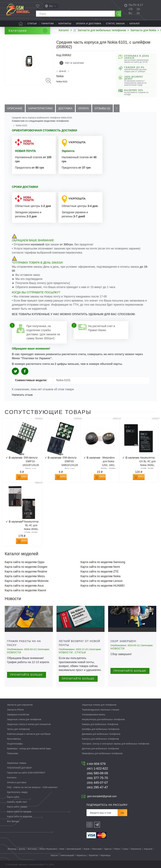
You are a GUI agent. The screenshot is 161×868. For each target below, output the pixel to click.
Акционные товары (17, 763)
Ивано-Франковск (48, 849)
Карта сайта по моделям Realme (26, 572)
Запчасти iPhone (15, 710)
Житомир (32, 849)
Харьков (148, 849)
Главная (21, 24)
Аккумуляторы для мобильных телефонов (103, 719)
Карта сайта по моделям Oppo (25, 562)
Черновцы (105, 855)
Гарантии (48, 24)
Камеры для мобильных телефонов (100, 724)
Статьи (32, 24)
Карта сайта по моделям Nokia (101, 576)
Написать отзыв (22, 395)
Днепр (22, 849)
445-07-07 (97, 783)
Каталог (135, 24)
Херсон (54, 855)
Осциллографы (15, 744)
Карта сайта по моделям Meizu (25, 576)
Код (59, 55)
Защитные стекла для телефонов (24, 719)
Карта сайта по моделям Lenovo (102, 581)
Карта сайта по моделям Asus (24, 586)
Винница (12, 849)
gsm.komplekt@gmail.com (102, 796)
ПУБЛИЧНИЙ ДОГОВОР (19, 768)
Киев (62, 849)
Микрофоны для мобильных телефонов (102, 753)
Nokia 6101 (62, 82)
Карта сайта (13, 797)
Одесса (108, 849)
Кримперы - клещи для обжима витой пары (29, 749)
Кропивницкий (74, 849)
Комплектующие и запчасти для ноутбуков (29, 734)
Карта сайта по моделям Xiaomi (25, 590)
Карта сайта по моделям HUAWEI (103, 586)
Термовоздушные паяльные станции (101, 710)
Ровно (117, 849)
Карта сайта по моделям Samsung (103, 562)
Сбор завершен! (123, 641)
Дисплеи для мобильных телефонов (101, 749)
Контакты (65, 24)
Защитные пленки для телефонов (99, 705)
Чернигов (93, 855)
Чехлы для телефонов (18, 729)
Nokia (60, 76)
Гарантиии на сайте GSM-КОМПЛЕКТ (26, 773)
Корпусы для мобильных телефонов (100, 739)
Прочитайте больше (27, 675)
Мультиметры (14, 739)
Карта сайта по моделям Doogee (26, 567)
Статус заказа (115, 24)
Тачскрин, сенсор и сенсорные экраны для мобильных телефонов (116, 744)
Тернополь (136, 849)
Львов (86, 849)
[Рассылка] (102, 813)
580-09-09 (97, 773)
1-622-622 (97, 768)
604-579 (96, 764)
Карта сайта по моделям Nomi (100, 567)
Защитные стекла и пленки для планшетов (29, 724)
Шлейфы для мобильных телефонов (101, 729)
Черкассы (81, 855)
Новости (14, 652)
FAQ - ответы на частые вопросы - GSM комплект (32, 787)
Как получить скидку (17, 792)
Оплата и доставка (89, 24)
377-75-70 (97, 778)
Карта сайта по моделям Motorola (27, 581)
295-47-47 (97, 787)
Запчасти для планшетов (20, 705)
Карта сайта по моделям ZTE (100, 572)
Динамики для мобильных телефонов (101, 734)
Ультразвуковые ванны (94, 715)
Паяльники (13, 753)
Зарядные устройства (18, 715)
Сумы (125, 849)
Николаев (97, 849)
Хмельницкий (67, 855)
